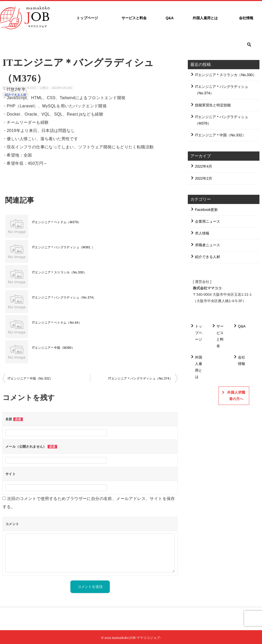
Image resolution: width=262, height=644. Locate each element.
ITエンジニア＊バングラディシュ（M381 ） (63, 247)
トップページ (87, 18)
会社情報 (246, 18)
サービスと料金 (134, 18)
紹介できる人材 (208, 257)
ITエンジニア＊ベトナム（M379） (57, 222)
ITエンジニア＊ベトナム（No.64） (57, 323)
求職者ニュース (208, 245)
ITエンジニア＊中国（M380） (53, 348)
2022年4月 (204, 166)
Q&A (170, 18)
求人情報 (202, 233)
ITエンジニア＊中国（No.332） (30, 379)
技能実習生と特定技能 (213, 105)
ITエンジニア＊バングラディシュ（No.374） (64, 298)
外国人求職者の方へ (236, 396)
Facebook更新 (206, 210)
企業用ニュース (208, 221)
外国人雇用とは (205, 18)
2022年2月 (204, 178)
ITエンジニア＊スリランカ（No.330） (59, 272)
